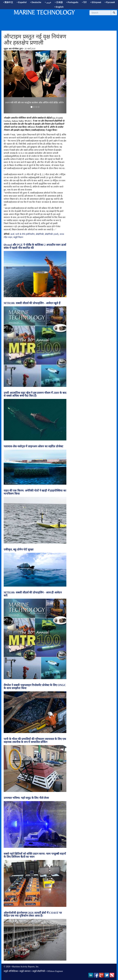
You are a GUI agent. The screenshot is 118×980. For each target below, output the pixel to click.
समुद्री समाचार (25, 971)
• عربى (48, 2)
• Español (22, 2)
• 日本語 (59, 2)
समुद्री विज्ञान (18, 237)
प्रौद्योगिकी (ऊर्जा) (52, 234)
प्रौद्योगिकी (40, 234)
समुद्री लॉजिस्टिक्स (11, 971)
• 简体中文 (8, 2)
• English (59, 7)
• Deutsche (36, 2)
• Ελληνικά (96, 2)
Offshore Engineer (55, 971)
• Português (72, 2)
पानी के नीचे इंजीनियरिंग (25, 234)
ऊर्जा (12, 234)
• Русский (110, 2)
